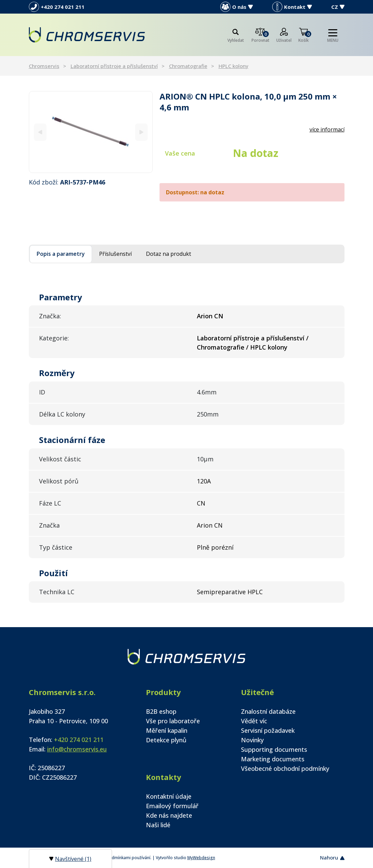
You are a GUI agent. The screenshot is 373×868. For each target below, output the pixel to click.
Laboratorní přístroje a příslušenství (114, 66)
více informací (327, 129)
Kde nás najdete (169, 815)
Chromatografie (188, 66)
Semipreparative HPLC (230, 592)
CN (201, 503)
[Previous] (40, 132)
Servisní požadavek (268, 730)
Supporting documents (274, 749)
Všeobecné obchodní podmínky (285, 768)
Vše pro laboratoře (173, 721)
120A (204, 481)
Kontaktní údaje (169, 796)
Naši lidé (158, 825)
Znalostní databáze (268, 711)
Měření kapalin (167, 730)
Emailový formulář (172, 806)
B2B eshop (161, 711)
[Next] (141, 132)
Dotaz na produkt (169, 254)
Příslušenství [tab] (115, 254)
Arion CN (210, 525)
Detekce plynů (166, 740)
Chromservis (44, 66)
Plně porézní (215, 547)
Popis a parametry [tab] (61, 254)
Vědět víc (254, 721)
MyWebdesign (201, 858)
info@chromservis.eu (77, 749)
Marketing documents (273, 759)
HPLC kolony (234, 66)
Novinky (252, 740)
